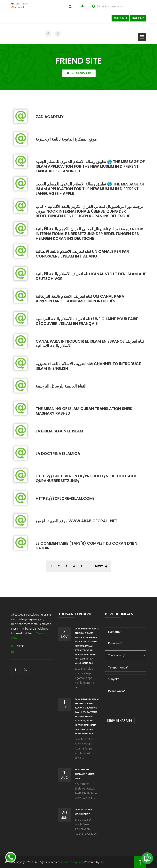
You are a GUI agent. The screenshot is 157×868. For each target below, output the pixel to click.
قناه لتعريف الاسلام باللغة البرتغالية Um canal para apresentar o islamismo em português (80, 299)
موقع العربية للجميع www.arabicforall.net (76, 521)
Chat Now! (18, 7)
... (89, 566)
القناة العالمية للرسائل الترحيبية (61, 386)
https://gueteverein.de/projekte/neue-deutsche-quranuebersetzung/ (87, 478)
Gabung (120, 18)
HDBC (104, 862)
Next (101, 566)
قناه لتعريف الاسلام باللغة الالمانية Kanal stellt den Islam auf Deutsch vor (91, 276)
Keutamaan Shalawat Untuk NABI (85, 774)
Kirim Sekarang (120, 721)
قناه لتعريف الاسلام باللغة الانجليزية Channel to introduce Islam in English (88, 366)
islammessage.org (72, 862)
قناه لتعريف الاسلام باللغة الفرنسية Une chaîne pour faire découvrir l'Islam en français (87, 321)
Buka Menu (142, 37)
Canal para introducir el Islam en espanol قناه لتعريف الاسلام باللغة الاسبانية (90, 344)
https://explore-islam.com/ (65, 498)
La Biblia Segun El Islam (59, 431)
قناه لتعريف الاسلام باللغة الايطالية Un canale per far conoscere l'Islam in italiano (82, 254)
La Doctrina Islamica (58, 454)
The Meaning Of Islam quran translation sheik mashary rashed (84, 411)
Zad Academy (50, 117)
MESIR (18, 646)
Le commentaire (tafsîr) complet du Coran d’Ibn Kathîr (86, 546)
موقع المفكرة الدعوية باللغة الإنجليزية (66, 139)
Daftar (138, 18)
